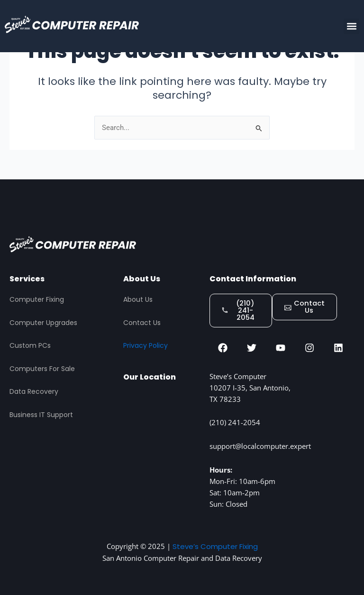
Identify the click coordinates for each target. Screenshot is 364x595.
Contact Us (142, 321)
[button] (351, 26)
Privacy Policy (146, 344)
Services (27, 277)
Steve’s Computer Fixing (215, 547)
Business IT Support (41, 413)
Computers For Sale (42, 367)
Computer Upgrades (43, 321)
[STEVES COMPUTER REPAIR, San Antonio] (161, 442)
